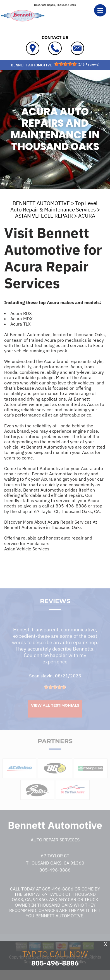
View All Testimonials (55, 712)
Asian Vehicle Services (27, 549)
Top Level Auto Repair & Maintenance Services (54, 206)
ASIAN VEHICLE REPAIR (44, 216)
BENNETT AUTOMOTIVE (41, 203)
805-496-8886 (71, 506)
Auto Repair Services (55, 847)
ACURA (87, 216)
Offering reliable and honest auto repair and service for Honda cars (48, 540)
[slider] (66, 64)
